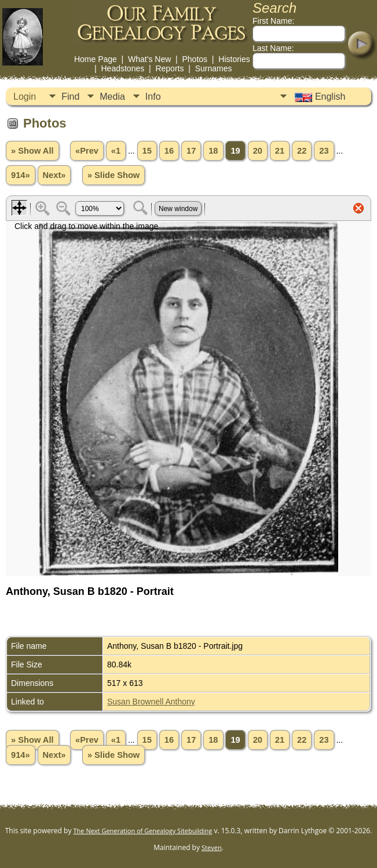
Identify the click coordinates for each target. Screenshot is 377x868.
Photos (195, 59)
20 (258, 151)
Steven (212, 847)
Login (25, 97)
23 (324, 151)
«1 (116, 151)
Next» (54, 175)
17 (191, 151)
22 (302, 151)
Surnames (214, 68)
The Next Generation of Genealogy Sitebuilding (143, 831)
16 (169, 151)
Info (153, 97)
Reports (169, 68)
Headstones (122, 68)
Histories (234, 59)
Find (70, 97)
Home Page (96, 59)
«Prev (87, 151)
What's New (149, 59)
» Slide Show (114, 175)
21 (280, 151)
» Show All (32, 151)
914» (21, 175)
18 (213, 151)
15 (147, 151)
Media (112, 97)
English (319, 97)
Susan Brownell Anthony (151, 702)
